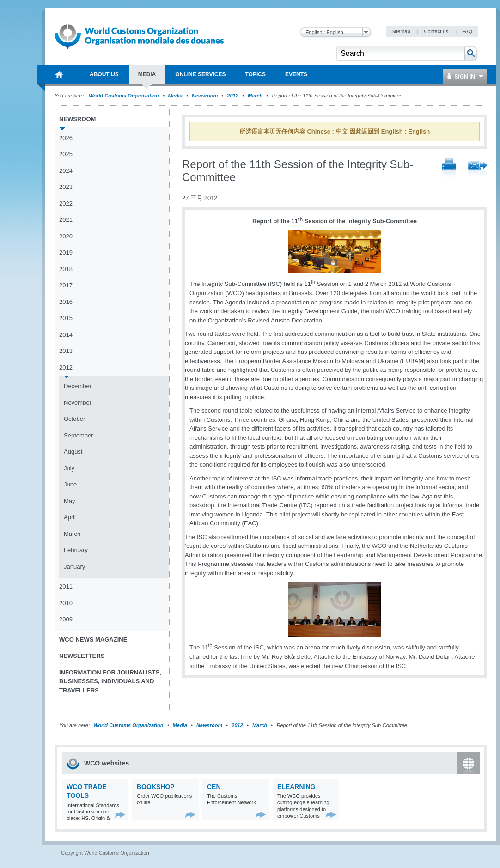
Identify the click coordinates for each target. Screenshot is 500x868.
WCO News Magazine (93, 640)
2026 (66, 138)
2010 (66, 603)
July (69, 468)
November (78, 403)
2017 (66, 285)
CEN (214, 787)
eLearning (296, 787)
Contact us (437, 31)
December (78, 386)
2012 (232, 96)
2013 (66, 351)
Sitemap (401, 31)
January (74, 567)
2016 (66, 302)
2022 (66, 203)
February (76, 550)
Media (175, 96)
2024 (66, 171)
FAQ (467, 31)
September (79, 435)
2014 (66, 335)
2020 (66, 236)
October (74, 419)
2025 (66, 154)
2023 (66, 187)
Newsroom (205, 96)
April (70, 517)
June (70, 484)
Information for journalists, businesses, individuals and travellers (110, 681)
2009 (66, 619)
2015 (66, 318)
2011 (66, 586)
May (70, 501)
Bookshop (156, 787)
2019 (66, 252)
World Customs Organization (124, 96)
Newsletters (82, 656)
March (255, 96)
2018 (66, 269)
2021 (66, 220)
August (73, 452)
